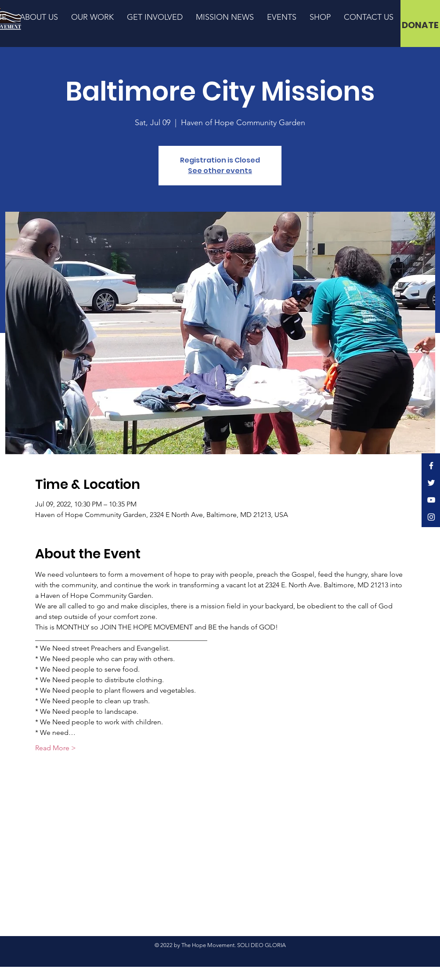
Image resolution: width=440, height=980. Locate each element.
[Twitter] (431, 483)
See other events (220, 171)
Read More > (56, 748)
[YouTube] (431, 500)
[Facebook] (431, 466)
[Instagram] (431, 517)
